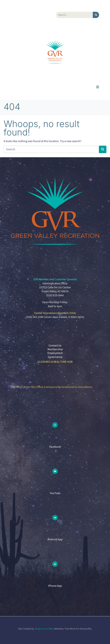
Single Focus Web (44, 629)
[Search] (96, 15)
